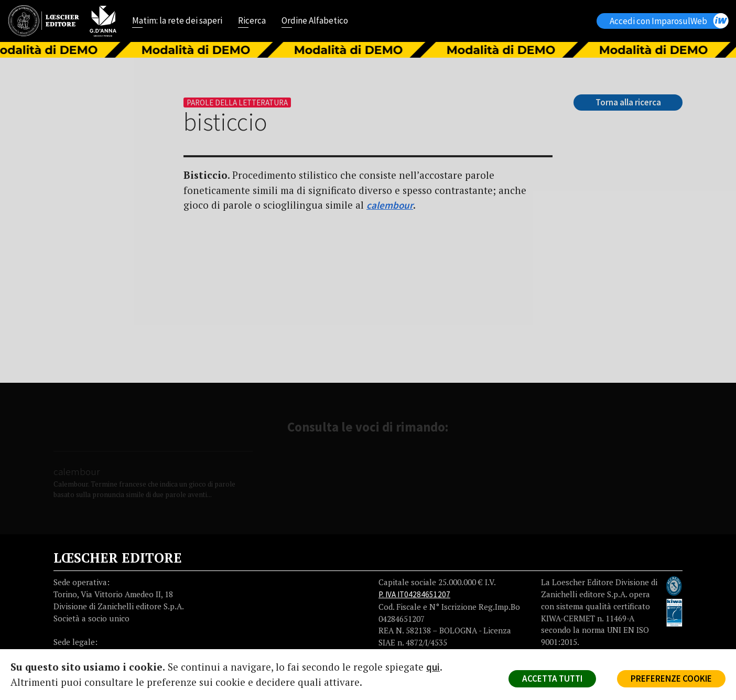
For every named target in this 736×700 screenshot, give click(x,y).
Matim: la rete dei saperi (177, 21)
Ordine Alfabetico (315, 21)
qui (433, 667)
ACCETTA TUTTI (552, 679)
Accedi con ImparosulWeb (669, 21)
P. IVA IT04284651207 (414, 594)
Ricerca (252, 21)
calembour (390, 205)
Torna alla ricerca (628, 102)
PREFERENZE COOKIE (671, 679)
